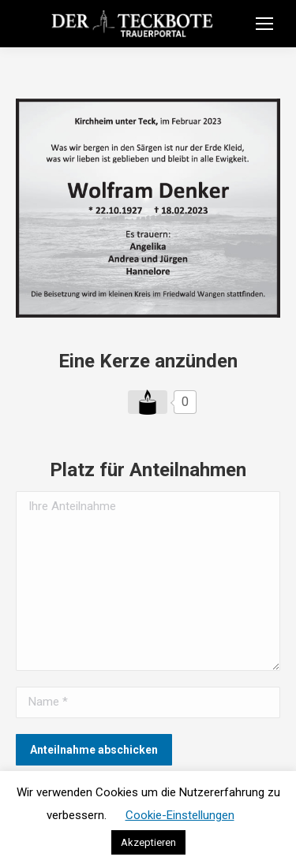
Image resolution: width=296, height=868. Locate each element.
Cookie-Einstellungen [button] (180, 815)
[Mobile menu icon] (264, 24)
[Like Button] (148, 402)
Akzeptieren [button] (148, 842)
